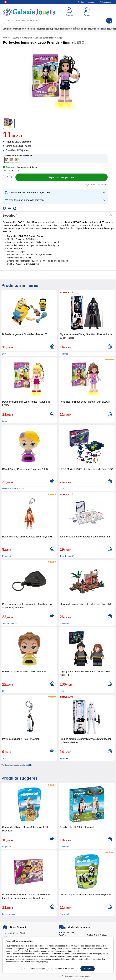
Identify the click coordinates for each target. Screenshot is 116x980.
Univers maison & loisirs (13, 489)
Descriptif (10, 216)
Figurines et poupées (46, 29)
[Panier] (87, 12)
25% (4, 354)
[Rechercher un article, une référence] (58, 21)
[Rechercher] (109, 21)
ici (47, 962)
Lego (59, 38)
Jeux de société (83, 29)
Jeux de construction (14, 29)
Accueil (7, 38)
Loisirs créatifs (9, 914)
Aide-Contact (105, 2)
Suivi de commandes (87, 2)
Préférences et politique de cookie (76, 976)
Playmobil (7, 556)
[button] (55, 193)
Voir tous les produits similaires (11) (17, 765)
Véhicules (30, 29)
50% (4, 691)
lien (80, 951)
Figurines (64, 354)
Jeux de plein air (10, 624)
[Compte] (70, 12)
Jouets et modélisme (22, 38)
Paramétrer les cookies (64, 969)
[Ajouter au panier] (62, 177)
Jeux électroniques (101, 29)
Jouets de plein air (66, 29)
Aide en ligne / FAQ (17, 933)
